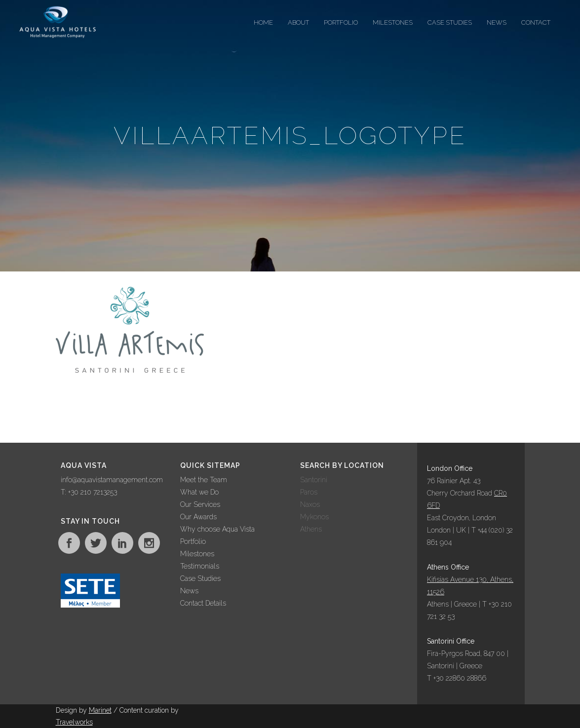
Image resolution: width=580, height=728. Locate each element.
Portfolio (193, 541)
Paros (309, 492)
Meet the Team (204, 480)
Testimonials (200, 566)
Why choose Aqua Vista (217, 529)
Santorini (314, 480)
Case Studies (200, 578)
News (189, 591)
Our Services (200, 504)
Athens (311, 529)
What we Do (199, 492)
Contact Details (203, 603)
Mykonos (314, 517)
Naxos (310, 504)
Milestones (197, 554)
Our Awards (198, 517)
